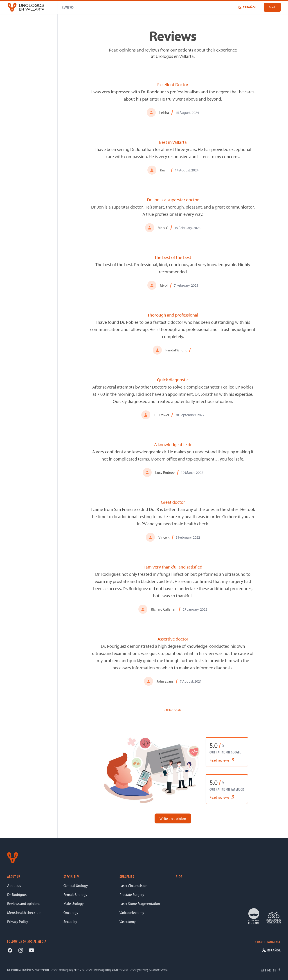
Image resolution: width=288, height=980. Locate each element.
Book (272, 7)
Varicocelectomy (132, 913)
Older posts (173, 710)
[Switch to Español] (247, 7)
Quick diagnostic (173, 380)
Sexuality (70, 922)
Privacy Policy (18, 922)
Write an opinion (173, 818)
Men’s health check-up (24, 913)
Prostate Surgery (132, 895)
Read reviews (222, 760)
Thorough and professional (173, 315)
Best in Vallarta (173, 142)
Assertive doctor (173, 639)
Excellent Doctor (173, 84)
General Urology (76, 886)
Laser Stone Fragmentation (140, 904)
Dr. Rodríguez (17, 895)
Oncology (71, 913)
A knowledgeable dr (173, 444)
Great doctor (173, 502)
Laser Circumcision (133, 886)
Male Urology (74, 904)
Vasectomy (128, 922)
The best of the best (173, 257)
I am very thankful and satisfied (173, 567)
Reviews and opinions (24, 904)
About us (14, 886)
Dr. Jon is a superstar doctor (173, 200)
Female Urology (75, 895)
